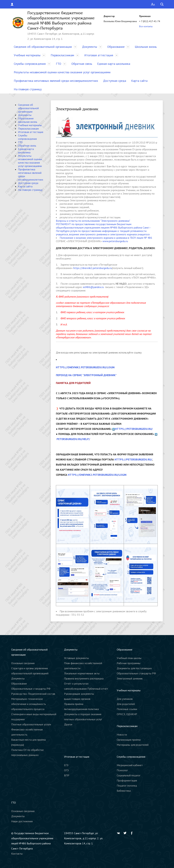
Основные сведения (23, 663)
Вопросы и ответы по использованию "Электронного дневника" (93, 221)
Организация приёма (129, 740)
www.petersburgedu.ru (115, 241)
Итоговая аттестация (99, 55)
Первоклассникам (62, 55)
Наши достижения (22, 821)
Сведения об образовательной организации (43, 47)
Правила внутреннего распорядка (84, 678)
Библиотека (124, 791)
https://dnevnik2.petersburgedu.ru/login (85, 367)
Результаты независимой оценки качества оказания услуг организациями (62, 72)
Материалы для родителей (133, 745)
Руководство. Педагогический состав (33, 694)
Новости (122, 735)
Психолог (122, 770)
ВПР (67, 775)
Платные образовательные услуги (31, 724)
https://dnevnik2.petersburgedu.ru (93, 268)
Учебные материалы (27, 55)
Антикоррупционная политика (81, 709)
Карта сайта (139, 81)
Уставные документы (76, 658)
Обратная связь (82, 64)
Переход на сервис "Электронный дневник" (86, 375)
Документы (90, 47)
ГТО (59, 64)
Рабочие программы (129, 663)
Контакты (17, 854)
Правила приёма (74, 704)
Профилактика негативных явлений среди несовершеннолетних (56, 81)
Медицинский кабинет (130, 765)
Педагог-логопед (127, 786)
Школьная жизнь (146, 47)
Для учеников (125, 699)
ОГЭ (66, 770)
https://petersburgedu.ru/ (134, 429)
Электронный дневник (130, 678)
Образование (116, 47)
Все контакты (146, 26)
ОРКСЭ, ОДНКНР (127, 714)
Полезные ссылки (127, 709)
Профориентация (127, 780)
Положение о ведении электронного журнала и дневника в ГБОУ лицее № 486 (106, 238)
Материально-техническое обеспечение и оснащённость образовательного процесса (29, 704)
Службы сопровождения (30, 64)
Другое (68, 724)
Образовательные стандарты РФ (31, 689)
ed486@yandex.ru (93, 287)
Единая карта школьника (114, 64)
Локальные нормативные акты (82, 673)
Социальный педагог (129, 775)
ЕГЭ (66, 765)
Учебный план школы (129, 658)
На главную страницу (28, 89)
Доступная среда (115, 81)
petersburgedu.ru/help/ (73, 439)
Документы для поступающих (134, 668)
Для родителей (126, 704)
